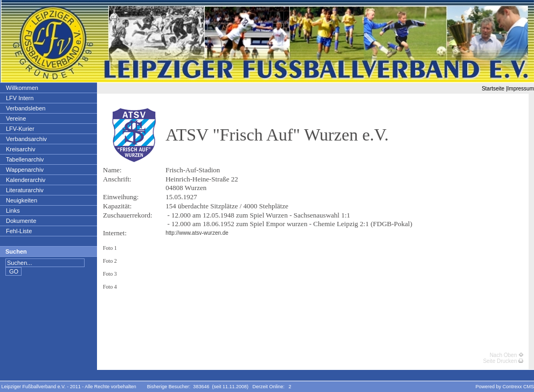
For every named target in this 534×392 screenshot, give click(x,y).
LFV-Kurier (20, 129)
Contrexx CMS (518, 387)
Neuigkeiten (21, 200)
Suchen (16, 251)
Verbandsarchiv (26, 139)
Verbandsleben (25, 108)
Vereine (16, 118)
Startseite (493, 89)
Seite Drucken (503, 361)
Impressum (521, 89)
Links (13, 211)
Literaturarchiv (25, 190)
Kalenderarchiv (25, 180)
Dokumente (21, 221)
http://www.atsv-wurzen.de (197, 233)
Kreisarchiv (20, 149)
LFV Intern (19, 98)
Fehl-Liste (19, 231)
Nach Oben (507, 355)
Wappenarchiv (25, 170)
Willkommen (22, 88)
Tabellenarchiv (25, 159)
